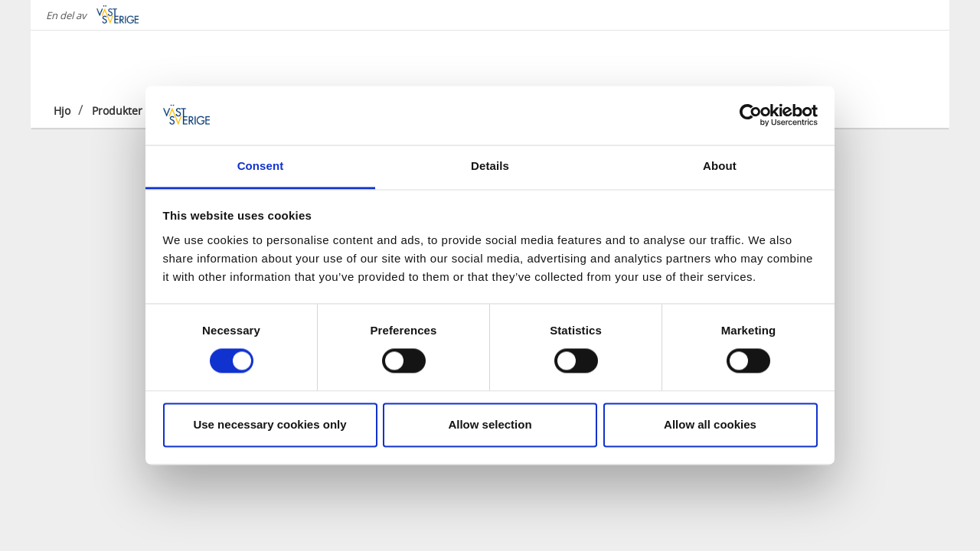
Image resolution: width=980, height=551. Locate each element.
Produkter (117, 111)
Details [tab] (490, 166)
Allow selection (490, 424)
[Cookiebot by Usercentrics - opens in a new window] (751, 116)
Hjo (62, 111)
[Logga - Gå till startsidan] (107, 61)
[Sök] (914, 60)
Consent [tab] (261, 166)
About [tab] (720, 166)
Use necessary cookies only (269, 424)
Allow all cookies (710, 424)
